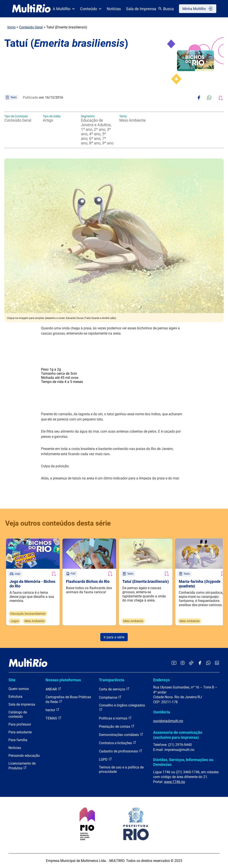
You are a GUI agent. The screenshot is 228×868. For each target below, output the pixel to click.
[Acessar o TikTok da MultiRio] (191, 663)
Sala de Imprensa (141, 9)
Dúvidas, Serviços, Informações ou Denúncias (183, 762)
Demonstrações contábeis (121, 735)
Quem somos (19, 689)
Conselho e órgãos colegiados (122, 707)
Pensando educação (24, 756)
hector (52, 710)
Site (12, 680)
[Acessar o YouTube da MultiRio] (174, 663)
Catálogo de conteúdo (18, 714)
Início (11, 27)
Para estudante (20, 732)
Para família (18, 740)
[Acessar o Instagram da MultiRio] (183, 663)
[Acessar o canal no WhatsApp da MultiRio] (208, 663)
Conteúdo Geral (31, 27)
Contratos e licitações (118, 743)
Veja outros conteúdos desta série (58, 523)
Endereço (161, 680)
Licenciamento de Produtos (22, 766)
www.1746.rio (175, 782)
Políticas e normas (115, 718)
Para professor (20, 724)
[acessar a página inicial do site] (31, 9)
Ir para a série (114, 637)
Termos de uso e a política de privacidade (121, 769)
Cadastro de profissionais (121, 751)
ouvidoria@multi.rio (168, 721)
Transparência (112, 680)
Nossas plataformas (63, 680)
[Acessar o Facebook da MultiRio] (200, 663)
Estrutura (15, 697)
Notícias (114, 9)
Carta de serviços (114, 689)
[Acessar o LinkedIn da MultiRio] (217, 663)
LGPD (105, 759)
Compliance (110, 697)
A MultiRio (64, 9)
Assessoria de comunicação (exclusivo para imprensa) (178, 735)
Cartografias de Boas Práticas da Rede (68, 699)
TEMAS (53, 718)
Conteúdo (91, 9)
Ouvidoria (162, 712)
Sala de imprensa (22, 704)
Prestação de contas (117, 726)
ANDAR (53, 689)
